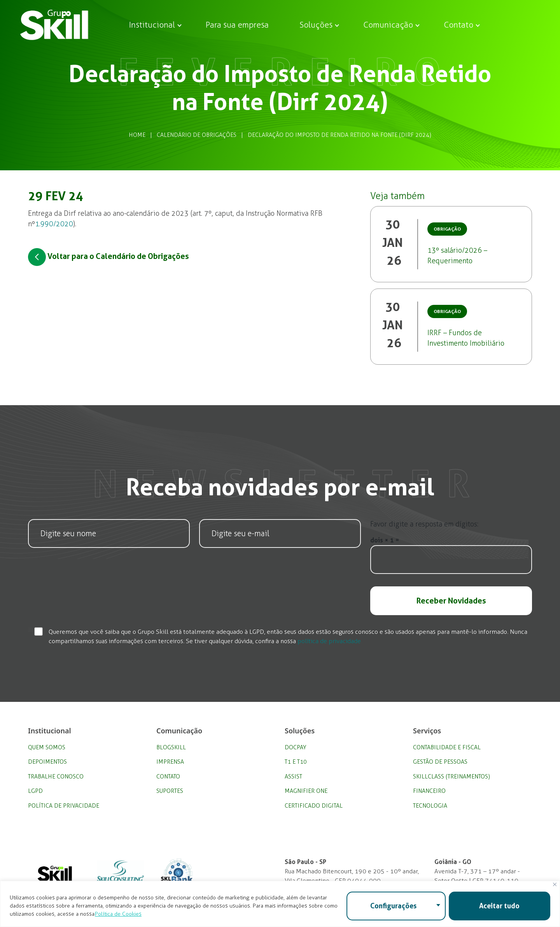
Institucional (152, 25)
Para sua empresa (237, 25)
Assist (293, 777)
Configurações (393, 906)
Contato (458, 25)
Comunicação (388, 25)
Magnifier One (306, 791)
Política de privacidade (64, 806)
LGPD (35, 791)
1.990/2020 (54, 224)
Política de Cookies (118, 914)
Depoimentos (47, 762)
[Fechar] (555, 884)
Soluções (316, 25)
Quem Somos (47, 747)
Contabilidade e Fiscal (447, 747)
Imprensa (170, 762)
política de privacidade (329, 641)
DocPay (296, 747)
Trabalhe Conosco (56, 777)
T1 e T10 (296, 762)
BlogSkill (171, 747)
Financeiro (429, 791)
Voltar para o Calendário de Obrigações (108, 257)
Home (137, 135)
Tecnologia (430, 806)
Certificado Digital (314, 806)
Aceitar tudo (499, 906)
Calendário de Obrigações (197, 135)
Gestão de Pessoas (440, 762)
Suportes (170, 791)
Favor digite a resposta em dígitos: (424, 524)
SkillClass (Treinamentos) (451, 777)
